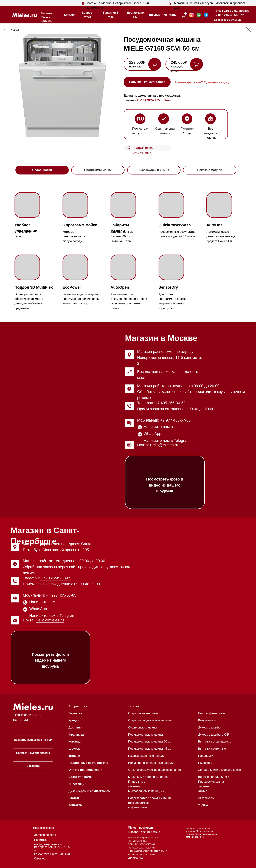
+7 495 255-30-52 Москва (232, 11)
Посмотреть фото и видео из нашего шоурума (165, 485)
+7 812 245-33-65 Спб (229, 15)
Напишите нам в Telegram (167, 440)
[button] (147, 82)
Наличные (135, 67)
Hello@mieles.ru (164, 445)
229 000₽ (137, 62)
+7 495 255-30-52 (170, 403)
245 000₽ (179, 62)
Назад (15, 30)
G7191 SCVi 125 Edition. (154, 100)
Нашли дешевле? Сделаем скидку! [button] (203, 82)
